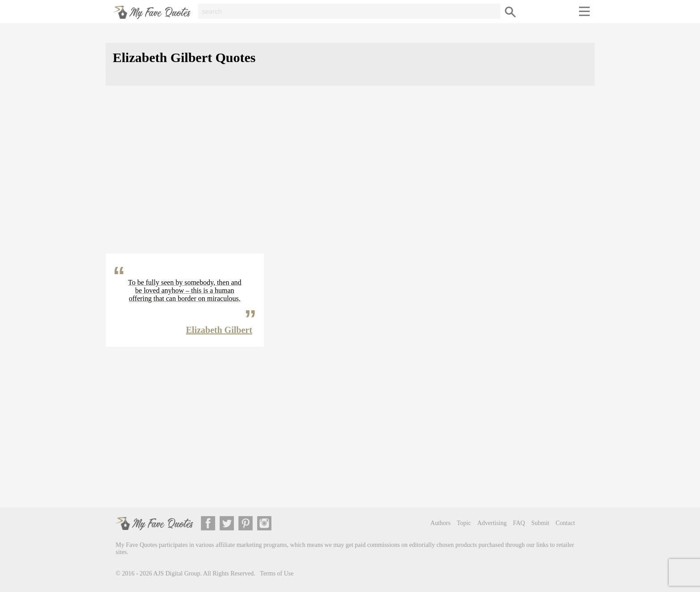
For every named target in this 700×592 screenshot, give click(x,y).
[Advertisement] (350, 177)
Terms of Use (277, 573)
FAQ (519, 523)
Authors (440, 523)
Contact (565, 523)
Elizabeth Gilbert (219, 330)
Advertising (492, 523)
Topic (464, 523)
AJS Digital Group (177, 573)
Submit (540, 523)
